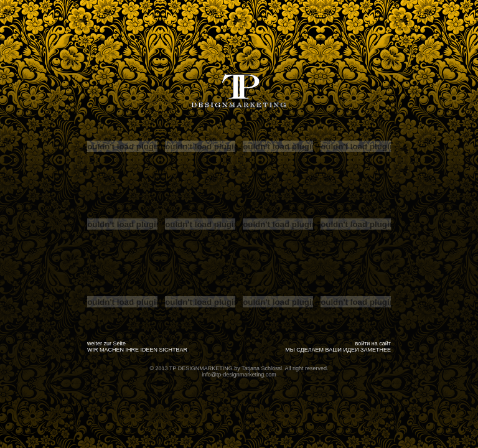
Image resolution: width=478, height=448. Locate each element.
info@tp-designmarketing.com (239, 375)
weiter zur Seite (106, 343)
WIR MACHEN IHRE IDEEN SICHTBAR (137, 350)
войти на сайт (373, 343)
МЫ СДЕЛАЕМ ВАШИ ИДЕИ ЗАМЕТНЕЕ (338, 350)
